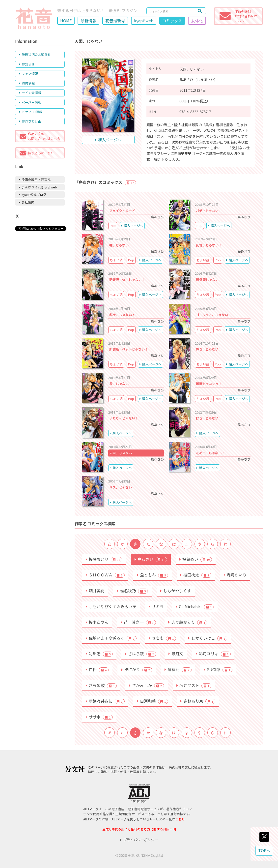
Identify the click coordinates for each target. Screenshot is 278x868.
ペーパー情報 (30, 102)
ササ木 (99, 717)
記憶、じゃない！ (209, 245)
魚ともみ (153, 575)
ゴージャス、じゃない (212, 315)
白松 (97, 669)
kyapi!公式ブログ (33, 195)
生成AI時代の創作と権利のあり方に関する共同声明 (139, 829)
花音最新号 (115, 21)
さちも (162, 638)
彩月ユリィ (213, 654)
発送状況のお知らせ (35, 54)
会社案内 (27, 202)
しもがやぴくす (176, 591)
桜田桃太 (196, 575)
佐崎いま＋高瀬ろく (111, 638)
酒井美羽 (95, 591)
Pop (113, 225)
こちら (180, 819)
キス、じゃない (121, 487)
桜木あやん (97, 622)
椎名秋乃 (132, 591)
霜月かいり (235, 575)
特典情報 (27, 83)
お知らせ (27, 64)
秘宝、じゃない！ (122, 315)
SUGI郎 (218, 669)
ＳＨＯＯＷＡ (105, 575)
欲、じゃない (119, 384)
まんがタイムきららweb (38, 187)
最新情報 (88, 21)
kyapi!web (144, 21)
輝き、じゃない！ (209, 349)
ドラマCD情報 (31, 112)
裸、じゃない (119, 245)
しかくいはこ (208, 638)
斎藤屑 (178, 669)
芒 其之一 (138, 622)
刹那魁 (99, 654)
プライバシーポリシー (139, 840)
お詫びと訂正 (30, 121)
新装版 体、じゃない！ (127, 280)
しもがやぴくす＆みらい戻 (111, 606)
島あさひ (151, 559)
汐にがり (137, 669)
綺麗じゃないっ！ (209, 384)
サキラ (156, 606)
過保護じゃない (207, 280)
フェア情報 (28, 74)
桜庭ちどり (104, 559)
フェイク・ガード (122, 211)
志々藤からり (188, 622)
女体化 (197, 21)
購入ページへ (108, 140)
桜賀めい (196, 559)
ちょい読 (116, 260)
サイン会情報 (30, 93)
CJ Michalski (195, 606)
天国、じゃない (121, 453)
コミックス (172, 21)
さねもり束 (198, 701)
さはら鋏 (141, 654)
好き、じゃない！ (209, 418)
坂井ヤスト (194, 685)
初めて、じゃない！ (210, 453)
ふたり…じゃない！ (124, 418)
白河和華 (153, 701)
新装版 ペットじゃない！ (129, 349)
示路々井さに (105, 701)
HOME (66, 21)
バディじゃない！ (209, 211)
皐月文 (176, 654)
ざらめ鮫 (101, 685)
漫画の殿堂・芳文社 (35, 179)
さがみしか (147, 685)
